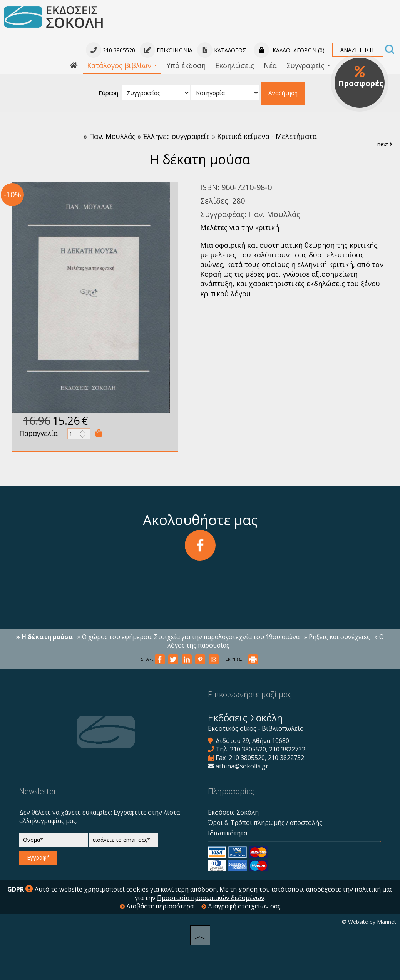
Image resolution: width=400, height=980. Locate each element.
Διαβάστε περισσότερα (157, 906)
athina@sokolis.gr (242, 766)
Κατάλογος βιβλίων (122, 65)
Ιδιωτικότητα (228, 833)
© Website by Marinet (369, 922)
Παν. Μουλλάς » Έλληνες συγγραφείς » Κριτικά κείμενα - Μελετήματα (203, 136)
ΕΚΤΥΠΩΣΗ (242, 659)
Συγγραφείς (308, 65)
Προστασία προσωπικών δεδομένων (211, 898)
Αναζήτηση (283, 93)
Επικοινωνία (166, 50)
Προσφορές (361, 77)
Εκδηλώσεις (235, 65)
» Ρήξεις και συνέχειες (337, 637)
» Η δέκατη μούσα (44, 637)
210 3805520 (248, 749)
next (385, 144)
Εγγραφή (38, 857)
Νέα (270, 65)
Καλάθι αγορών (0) (289, 50)
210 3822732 (287, 749)
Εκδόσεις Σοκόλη (233, 812)
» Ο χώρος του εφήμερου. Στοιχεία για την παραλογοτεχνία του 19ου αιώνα (188, 637)
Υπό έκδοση (186, 65)
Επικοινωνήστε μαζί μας (250, 694)
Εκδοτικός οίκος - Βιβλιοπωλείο (256, 728)
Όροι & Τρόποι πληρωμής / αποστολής (265, 823)
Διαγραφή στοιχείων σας (241, 906)
